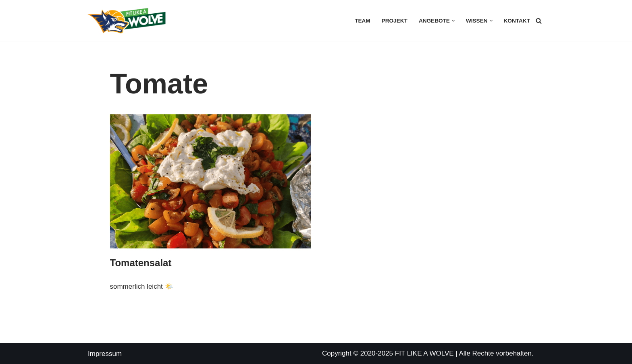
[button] (453, 21)
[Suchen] (539, 21)
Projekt (395, 21)
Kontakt (517, 21)
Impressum (105, 354)
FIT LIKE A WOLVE (424, 353)
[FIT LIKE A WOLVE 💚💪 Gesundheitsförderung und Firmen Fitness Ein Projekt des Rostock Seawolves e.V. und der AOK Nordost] (127, 21)
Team (363, 21)
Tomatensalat (141, 263)
